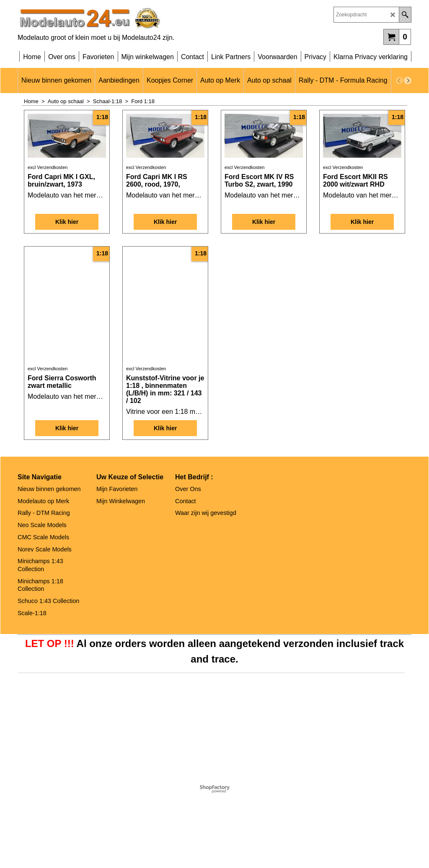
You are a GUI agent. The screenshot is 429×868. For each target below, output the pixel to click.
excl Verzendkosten (48, 232)
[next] (408, 81)
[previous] (399, 81)
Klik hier (67, 292)
